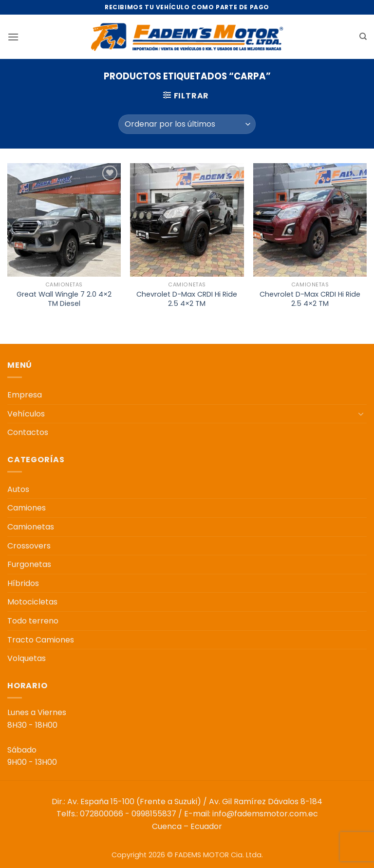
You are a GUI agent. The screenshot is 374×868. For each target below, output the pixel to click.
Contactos (28, 432)
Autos (18, 489)
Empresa (25, 395)
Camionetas (31, 527)
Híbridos (23, 583)
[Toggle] (361, 414)
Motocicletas (32, 602)
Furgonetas (29, 564)
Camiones (27, 508)
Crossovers (29, 546)
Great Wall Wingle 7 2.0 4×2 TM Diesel (64, 299)
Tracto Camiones (41, 640)
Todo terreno (33, 621)
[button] (13, 37)
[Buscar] (363, 37)
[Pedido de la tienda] (187, 124)
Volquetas (27, 658)
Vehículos (26, 414)
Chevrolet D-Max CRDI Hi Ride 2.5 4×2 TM (187, 299)
